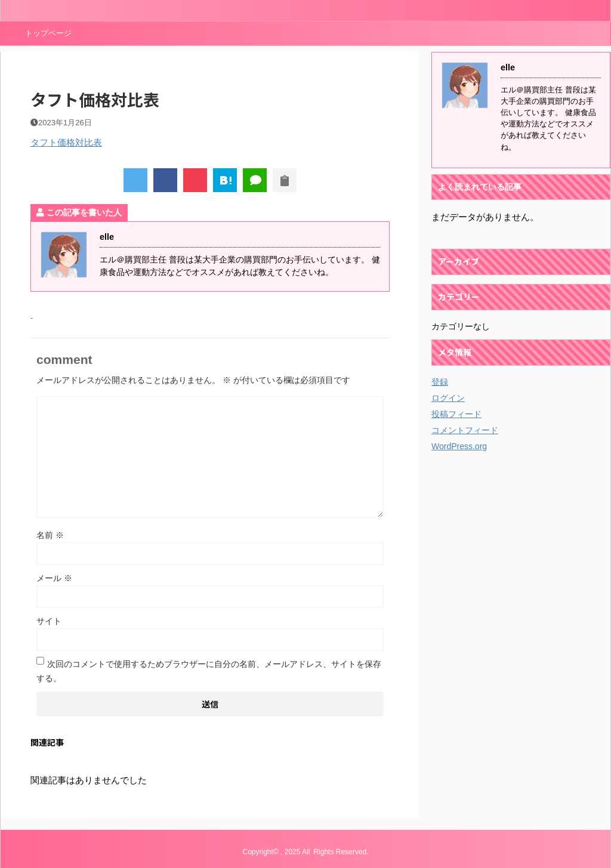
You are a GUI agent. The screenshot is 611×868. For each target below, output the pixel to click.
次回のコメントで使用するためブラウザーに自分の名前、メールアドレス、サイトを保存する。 (209, 671)
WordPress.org (459, 446)
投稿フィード (456, 414)
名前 (50, 535)
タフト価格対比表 (66, 142)
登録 (440, 382)
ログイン (448, 398)
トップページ (48, 33)
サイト (49, 621)
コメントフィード (465, 430)
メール (54, 578)
